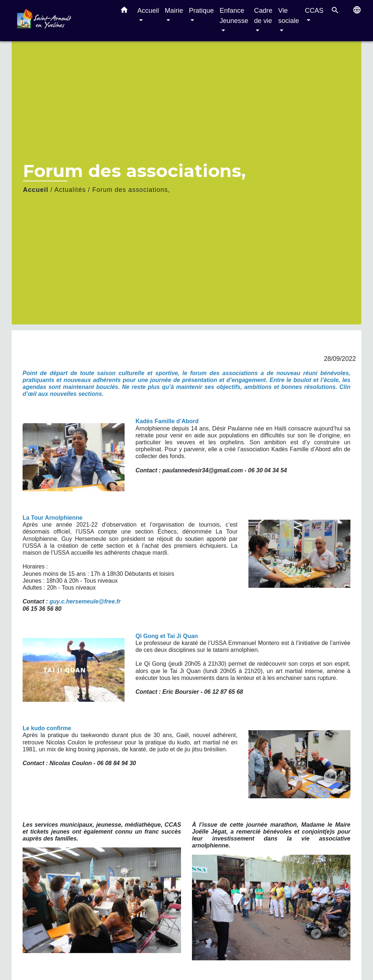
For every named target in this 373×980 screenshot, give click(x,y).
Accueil (36, 190)
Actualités (70, 190)
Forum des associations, (131, 190)
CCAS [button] (314, 10)
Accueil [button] (148, 10)
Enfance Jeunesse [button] (234, 15)
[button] (124, 11)
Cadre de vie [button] (263, 15)
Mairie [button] (174, 10)
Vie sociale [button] (289, 15)
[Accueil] (63, 21)
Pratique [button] (201, 10)
